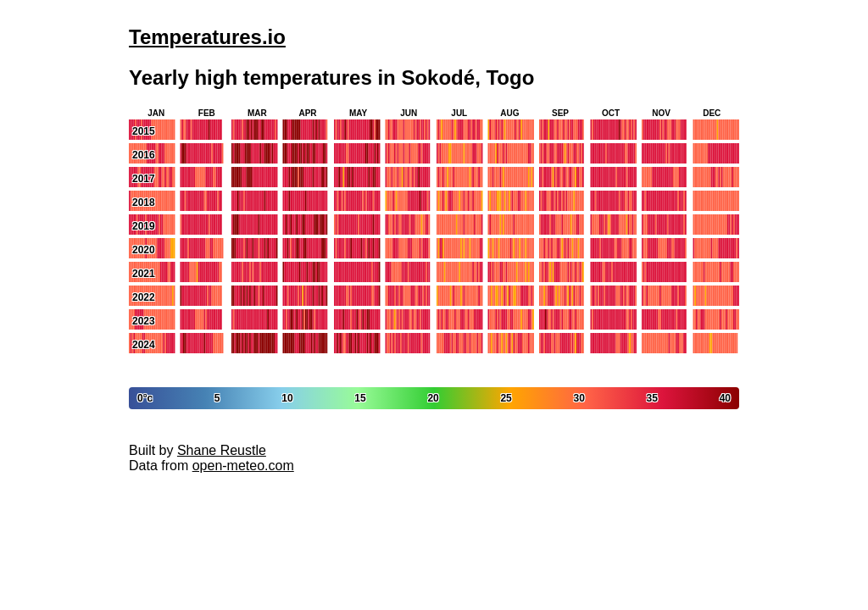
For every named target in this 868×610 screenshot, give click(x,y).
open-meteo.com (243, 466)
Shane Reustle (222, 450)
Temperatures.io (207, 37)
